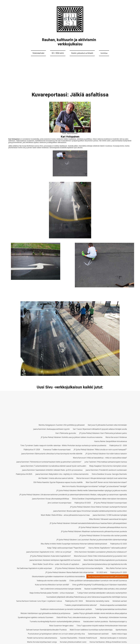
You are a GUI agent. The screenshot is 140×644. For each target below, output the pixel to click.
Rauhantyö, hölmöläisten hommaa (113, 617)
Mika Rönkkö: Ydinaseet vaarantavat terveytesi (108, 519)
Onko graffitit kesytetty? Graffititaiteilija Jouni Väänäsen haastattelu (100, 585)
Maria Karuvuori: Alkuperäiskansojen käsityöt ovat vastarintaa (102, 478)
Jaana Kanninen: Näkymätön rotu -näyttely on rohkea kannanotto (62, 474)
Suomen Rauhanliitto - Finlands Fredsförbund (79, 638)
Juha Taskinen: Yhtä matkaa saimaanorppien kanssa (106, 462)
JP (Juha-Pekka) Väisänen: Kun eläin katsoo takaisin (106, 454)
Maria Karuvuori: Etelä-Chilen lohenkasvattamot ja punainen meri (100, 556)
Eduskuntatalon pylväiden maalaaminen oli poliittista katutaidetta (58, 576)
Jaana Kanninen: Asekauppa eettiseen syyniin (51, 429)
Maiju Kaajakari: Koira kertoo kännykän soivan (108, 466)
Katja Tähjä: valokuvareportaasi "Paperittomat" (66, 548)
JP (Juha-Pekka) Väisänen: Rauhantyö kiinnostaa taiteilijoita (79, 568)
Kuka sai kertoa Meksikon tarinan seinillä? (52, 585)
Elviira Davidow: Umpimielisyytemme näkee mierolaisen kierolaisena (99, 499)
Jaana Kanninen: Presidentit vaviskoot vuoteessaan (106, 470)
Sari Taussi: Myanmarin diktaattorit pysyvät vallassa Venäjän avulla (100, 429)
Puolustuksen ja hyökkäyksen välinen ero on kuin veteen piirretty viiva (56, 634)
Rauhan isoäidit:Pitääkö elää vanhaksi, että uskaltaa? (106, 589)
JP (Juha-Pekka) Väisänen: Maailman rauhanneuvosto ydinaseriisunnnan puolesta (94, 531)
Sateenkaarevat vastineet (98, 634)
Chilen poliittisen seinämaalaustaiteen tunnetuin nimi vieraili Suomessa (98, 581)
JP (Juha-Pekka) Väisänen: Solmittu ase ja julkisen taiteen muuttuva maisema (72, 437)
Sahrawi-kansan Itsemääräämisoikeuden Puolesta (46, 630)
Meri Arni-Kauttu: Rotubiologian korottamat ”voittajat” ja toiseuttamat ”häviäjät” (94, 486)
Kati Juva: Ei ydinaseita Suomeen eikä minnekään (107, 425)
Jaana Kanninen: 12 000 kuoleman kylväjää (110, 515)
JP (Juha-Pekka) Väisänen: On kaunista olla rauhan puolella (103, 535)
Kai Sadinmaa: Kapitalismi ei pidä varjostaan (34, 568)
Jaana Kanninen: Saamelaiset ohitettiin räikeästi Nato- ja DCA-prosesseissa (52, 470)
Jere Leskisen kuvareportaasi (60, 503)
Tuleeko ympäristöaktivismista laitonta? (81, 605)
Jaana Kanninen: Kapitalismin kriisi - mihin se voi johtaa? (49, 552)
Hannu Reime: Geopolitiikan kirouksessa (111, 441)
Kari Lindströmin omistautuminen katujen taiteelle (61, 589)
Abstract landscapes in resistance (113, 638)
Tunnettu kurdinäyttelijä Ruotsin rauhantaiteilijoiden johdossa (55, 621)
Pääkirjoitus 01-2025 (119, 572)
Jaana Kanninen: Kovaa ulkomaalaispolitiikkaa (51, 499)
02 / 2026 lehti (58, 53)
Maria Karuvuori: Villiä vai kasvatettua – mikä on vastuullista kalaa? (100, 458)
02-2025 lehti (102, 572)
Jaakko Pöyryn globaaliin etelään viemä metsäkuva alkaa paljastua (100, 613)
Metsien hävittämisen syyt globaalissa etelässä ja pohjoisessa (45, 613)
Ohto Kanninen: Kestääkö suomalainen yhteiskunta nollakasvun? (101, 552)
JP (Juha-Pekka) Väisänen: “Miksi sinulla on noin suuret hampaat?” (100, 450)
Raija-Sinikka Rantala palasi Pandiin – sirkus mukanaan (52, 593)
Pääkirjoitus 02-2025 (119, 544)
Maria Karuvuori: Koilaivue (116, 437)
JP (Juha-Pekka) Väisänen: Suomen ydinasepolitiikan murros (103, 527)
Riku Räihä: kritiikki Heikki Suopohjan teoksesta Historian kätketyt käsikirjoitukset (74, 544)
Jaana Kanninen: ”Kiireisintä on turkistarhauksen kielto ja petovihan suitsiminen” (49, 462)
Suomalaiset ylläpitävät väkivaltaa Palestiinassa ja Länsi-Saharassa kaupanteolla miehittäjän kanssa (87, 597)
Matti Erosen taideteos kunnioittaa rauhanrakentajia (91, 630)
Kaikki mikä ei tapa (119, 634)
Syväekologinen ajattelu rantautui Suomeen (36, 617)
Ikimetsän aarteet (120, 601)
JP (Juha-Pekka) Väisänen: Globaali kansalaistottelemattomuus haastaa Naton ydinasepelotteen (88, 523)
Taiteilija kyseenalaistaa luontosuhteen (111, 609)
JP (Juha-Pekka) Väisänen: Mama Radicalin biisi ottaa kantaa (69, 572)
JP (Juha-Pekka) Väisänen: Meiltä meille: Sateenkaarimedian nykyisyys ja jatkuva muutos (92, 490)
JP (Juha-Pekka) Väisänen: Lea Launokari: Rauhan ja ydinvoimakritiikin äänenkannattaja (92, 540)
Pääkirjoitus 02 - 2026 (118, 445)
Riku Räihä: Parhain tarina (116, 568)
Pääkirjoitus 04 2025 (24, 474)
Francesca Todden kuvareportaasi (57, 450)
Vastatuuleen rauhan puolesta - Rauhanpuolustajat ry (105, 621)
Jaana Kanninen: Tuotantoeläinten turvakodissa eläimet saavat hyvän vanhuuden (53, 466)
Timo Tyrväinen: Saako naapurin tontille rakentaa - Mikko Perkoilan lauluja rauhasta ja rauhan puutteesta (63, 445)
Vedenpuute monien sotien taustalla (51, 581)
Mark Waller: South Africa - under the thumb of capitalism (56, 564)
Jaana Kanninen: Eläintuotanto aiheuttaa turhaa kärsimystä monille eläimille (52, 454)
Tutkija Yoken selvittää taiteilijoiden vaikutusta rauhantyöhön (102, 593)
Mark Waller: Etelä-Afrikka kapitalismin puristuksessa (105, 560)
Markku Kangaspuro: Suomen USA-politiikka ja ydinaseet (62, 425)
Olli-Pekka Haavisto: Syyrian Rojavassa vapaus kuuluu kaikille (58, 482)
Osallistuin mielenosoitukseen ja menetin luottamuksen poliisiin (66, 609)
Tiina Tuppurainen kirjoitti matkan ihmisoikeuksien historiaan (102, 626)
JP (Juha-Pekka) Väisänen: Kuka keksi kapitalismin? (50, 556)
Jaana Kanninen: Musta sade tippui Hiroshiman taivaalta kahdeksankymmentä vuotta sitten (90, 511)
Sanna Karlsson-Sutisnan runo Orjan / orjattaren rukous (39, 601)
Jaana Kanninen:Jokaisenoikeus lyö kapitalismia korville (105, 564)
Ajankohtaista (121, 630)
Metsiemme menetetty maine (98, 601)
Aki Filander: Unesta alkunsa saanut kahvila (56, 478)
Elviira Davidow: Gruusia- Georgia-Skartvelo (109, 474)
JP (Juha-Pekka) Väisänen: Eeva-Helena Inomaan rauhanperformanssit (99, 507)
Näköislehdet (38, 53)
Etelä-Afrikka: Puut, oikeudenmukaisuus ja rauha (76, 617)
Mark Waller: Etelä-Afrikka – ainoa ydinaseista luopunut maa (65, 515)
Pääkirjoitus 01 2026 (32, 450)
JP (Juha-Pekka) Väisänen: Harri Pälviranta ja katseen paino (103, 433)
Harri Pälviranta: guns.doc (66, 433)
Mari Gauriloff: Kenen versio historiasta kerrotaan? (106, 482)
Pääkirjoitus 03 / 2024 (74, 601)
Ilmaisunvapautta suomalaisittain (113, 605)
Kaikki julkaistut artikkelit (82, 53)
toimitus (104, 53)
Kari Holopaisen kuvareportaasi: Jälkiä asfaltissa (107, 576)
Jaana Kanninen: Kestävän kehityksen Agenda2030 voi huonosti (55, 560)
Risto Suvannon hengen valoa (61, 626)
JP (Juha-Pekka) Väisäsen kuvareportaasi (110, 503)
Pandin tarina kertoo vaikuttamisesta (42, 638)
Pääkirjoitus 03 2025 (83, 503)
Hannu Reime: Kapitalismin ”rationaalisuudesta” (108, 548)
